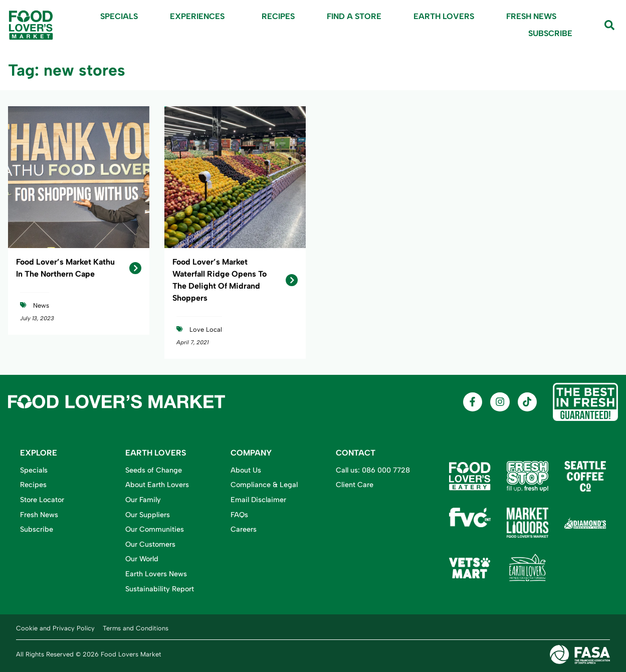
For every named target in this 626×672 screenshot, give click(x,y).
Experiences (200, 17)
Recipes (278, 16)
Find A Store (354, 16)
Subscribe (550, 33)
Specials (119, 16)
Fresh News (531, 16)
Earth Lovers (444, 16)
